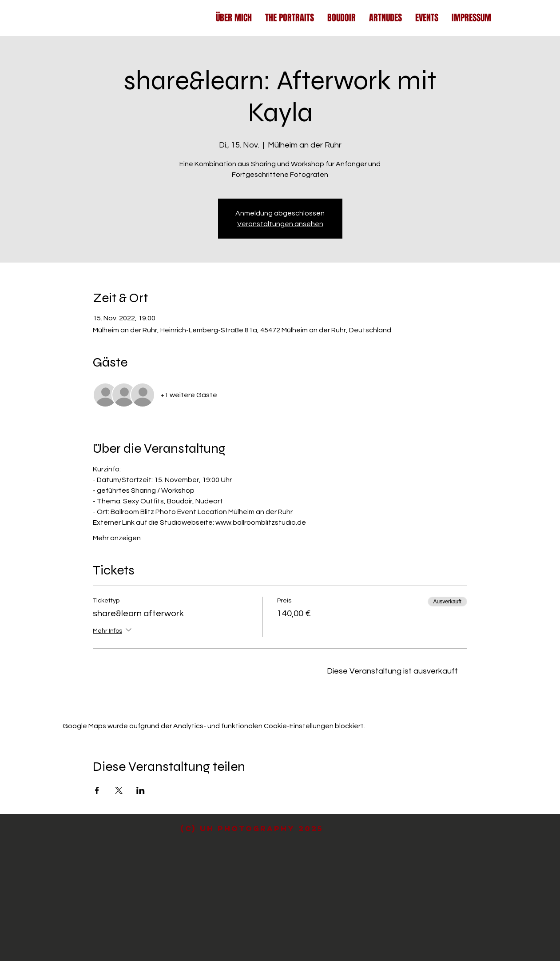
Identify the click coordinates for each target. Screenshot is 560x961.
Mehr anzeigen (117, 538)
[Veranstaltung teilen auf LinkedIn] (141, 790)
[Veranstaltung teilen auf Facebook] (97, 790)
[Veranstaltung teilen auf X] (119, 790)
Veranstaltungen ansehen (280, 224)
